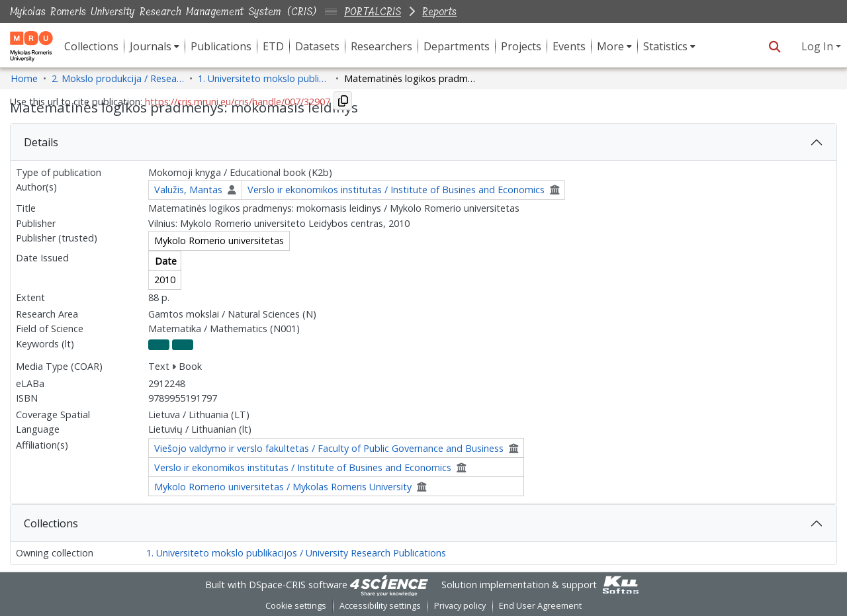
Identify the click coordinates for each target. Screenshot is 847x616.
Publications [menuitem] (221, 46)
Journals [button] (151, 46)
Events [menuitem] (569, 46)
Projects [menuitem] (521, 46)
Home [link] (24, 78)
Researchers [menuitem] (381, 46)
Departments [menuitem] (457, 46)
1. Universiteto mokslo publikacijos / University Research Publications (296, 553)
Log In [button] (819, 46)
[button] (775, 46)
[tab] (423, 142)
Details (41, 142)
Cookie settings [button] (296, 606)
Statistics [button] (665, 46)
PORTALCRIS (373, 12)
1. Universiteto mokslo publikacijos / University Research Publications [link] (264, 78)
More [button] (610, 46)
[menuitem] (155, 46)
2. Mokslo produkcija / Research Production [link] (118, 78)
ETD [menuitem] (273, 46)
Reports (439, 12)
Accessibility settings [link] (380, 606)
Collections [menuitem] (91, 46)
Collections (51, 523)
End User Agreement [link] (540, 606)
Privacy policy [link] (460, 606)
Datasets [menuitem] (317, 46)
